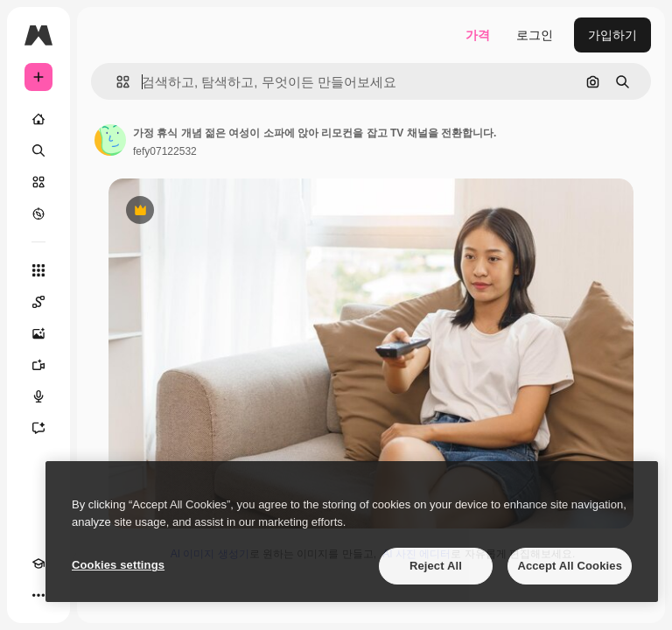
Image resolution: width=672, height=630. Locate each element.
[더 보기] (38, 595)
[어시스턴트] (38, 428)
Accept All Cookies (570, 566)
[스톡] (38, 182)
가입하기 (612, 35)
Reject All (436, 566)
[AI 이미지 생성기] (38, 333)
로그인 (535, 35)
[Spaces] (38, 302)
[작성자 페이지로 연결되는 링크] (110, 140)
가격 (478, 35)
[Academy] (38, 563)
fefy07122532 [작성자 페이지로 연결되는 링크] (165, 151)
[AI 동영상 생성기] (38, 365)
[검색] (38, 150)
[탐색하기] (38, 213)
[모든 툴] (38, 270)
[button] (116, 82)
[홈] (38, 119)
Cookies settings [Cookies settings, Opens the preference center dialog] (118, 565)
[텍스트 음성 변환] (38, 396)
